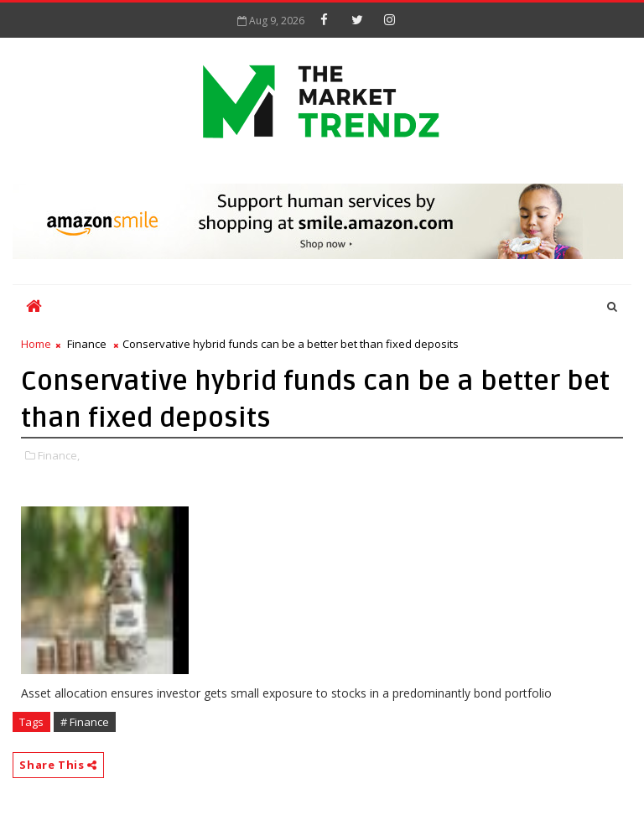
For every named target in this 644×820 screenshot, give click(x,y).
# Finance (85, 722)
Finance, (59, 455)
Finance (87, 344)
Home (36, 344)
